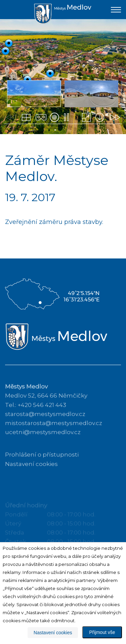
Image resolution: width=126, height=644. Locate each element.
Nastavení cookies (31, 473)
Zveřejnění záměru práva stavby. (54, 222)
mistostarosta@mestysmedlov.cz (54, 432)
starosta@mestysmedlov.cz (45, 423)
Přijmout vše (102, 632)
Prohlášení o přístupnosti (42, 464)
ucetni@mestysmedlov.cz (43, 442)
